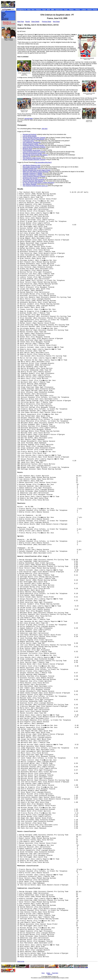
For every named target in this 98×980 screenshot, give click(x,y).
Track (66, 10)
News (29, 10)
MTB (48, 10)
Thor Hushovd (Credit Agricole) (32, 158)
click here (45, 129)
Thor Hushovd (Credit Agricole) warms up (35, 186)
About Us (50, 974)
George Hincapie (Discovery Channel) (34, 138)
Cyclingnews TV (21, 10)
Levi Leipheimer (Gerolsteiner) (32, 142)
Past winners (5, 18)
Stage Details (35, 22)
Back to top (21, 961)
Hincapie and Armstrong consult (32, 153)
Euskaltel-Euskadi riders (30, 168)
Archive (48, 973)
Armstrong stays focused (30, 178)
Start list (4, 14)
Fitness (78, 10)
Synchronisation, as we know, (31, 150)
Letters (84, 10)
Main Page (21, 22)
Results (28, 22)
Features (39, 10)
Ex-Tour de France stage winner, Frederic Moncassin (38, 183)
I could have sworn (28, 141)
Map (3, 17)
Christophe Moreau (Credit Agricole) (33, 145)
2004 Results (5, 20)
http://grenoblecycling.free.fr (43, 162)
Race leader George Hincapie (32, 167)
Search (90, 10)
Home (3, 11)
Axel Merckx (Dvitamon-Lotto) (32, 165)
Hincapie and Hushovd (29, 134)
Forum (95, 10)
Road (44, 10)
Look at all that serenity (30, 136)
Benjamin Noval (27, 149)
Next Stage (56, 22)
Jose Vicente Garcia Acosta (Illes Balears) (35, 155)
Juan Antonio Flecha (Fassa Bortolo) (34, 139)
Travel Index (55, 973)
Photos (71, 10)
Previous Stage (47, 22)
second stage (29, 118)
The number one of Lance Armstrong (34, 179)
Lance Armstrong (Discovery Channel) (34, 147)
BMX (53, 10)
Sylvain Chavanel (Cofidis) (31, 144)
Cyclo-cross (59, 10)
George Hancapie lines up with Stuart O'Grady (36, 170)
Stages (3, 13)
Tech (33, 10)
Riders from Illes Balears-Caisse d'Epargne (36, 172)
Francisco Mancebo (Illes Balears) (33, 181)
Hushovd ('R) (27, 156)
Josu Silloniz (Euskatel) (30, 184)
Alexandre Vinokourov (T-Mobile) (32, 173)
